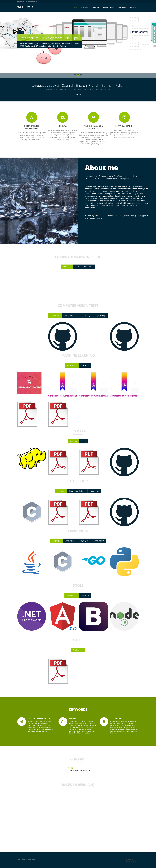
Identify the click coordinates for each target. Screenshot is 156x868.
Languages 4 (99, 541)
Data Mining (72, 365)
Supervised (55, 316)
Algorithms (94, 491)
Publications (78, 650)
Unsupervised (69, 316)
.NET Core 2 (88, 267)
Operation (85, 595)
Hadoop (73, 441)
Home (75, 7)
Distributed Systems (77, 491)
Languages (56, 541)
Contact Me (78, 94)
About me (95, 7)
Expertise (84, 7)
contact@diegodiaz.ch (79, 771)
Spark (83, 441)
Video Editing (85, 316)
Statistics (85, 365)
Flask (77, 267)
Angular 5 (67, 267)
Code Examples (109, 7)
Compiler (61, 491)
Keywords (122, 7)
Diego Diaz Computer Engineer (132, 860)
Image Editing (100, 316)
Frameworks (72, 595)
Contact (133, 7)
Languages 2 (70, 541)
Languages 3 (84, 541)
